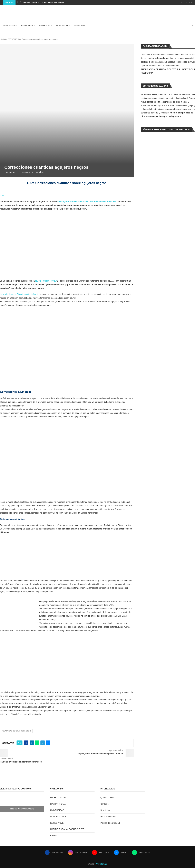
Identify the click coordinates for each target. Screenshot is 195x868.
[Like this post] (20, 743)
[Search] (194, 25)
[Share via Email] (48, 743)
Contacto (105, 804)
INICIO (3, 39)
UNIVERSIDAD (44, 25)
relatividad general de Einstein (16, 731)
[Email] (189, 2)
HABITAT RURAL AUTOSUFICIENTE (67, 829)
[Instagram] (184, 2)
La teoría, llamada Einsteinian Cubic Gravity (20, 294)
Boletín (53, 835)
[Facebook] (181, 2)
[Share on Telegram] (43, 743)
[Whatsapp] (192, 2)
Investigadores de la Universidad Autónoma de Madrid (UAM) (87, 201)
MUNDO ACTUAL (62, 25)
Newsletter (105, 810)
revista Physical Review (46, 280)
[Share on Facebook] (26, 743)
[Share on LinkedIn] (32, 743)
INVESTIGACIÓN (8, 25)
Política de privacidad (110, 822)
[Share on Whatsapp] (37, 743)
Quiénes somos (108, 797)
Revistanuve (102, 864)
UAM (2, 195)
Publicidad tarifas (108, 816)
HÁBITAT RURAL (27, 25)
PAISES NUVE (79, 25)
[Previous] (18, 2)
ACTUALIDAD (14, 39)
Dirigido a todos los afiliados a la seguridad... (46, 2)
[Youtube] (187, 2)
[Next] (21, 2)
